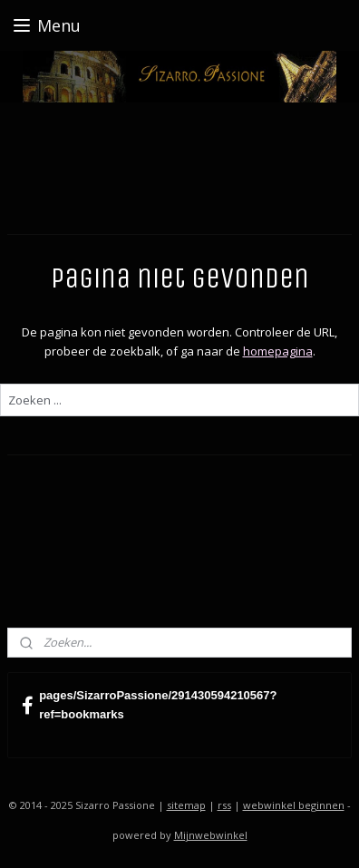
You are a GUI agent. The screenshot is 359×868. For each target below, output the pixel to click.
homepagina (278, 350)
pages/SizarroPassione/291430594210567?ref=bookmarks (149, 705)
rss (224, 805)
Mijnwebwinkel (211, 835)
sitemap (186, 805)
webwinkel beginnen (294, 805)
